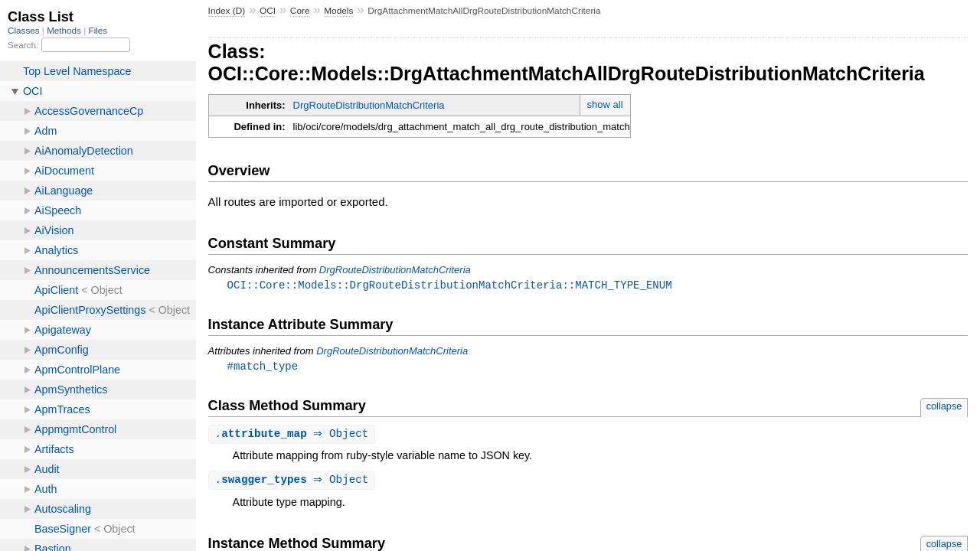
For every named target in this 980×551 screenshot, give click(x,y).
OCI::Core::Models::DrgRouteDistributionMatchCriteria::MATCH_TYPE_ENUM (450, 285)
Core (300, 11)
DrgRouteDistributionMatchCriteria (369, 105)
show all (605, 104)
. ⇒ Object (294, 436)
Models (338, 11)
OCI (268, 11)
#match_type (263, 367)
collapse (944, 408)
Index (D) (227, 11)
